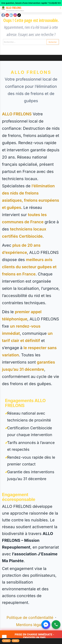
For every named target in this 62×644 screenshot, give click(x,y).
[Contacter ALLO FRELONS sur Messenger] (46, 625)
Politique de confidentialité (30, 617)
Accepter (6, 641)
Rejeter (15, 641)
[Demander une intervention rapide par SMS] (31, 637)
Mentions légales (31, 625)
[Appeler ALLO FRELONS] (56, 625)
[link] (31, 3)
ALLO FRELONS (14, 8)
